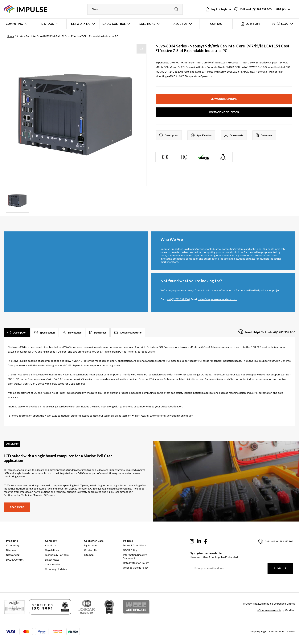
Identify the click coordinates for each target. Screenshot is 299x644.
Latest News (52, 560)
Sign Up (280, 568)
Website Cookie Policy (136, 568)
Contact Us (91, 550)
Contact (217, 24)
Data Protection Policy (136, 563)
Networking (81, 24)
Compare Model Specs (224, 112)
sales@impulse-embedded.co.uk (218, 299)
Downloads (234, 135)
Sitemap (89, 555)
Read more (17, 507)
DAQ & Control (114, 24)
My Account (91, 545)
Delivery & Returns (128, 333)
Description (169, 135)
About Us (180, 24)
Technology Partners (57, 555)
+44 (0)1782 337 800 (178, 299)
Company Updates (56, 569)
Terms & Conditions (134, 545)
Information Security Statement (135, 557)
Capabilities (52, 550)
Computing (14, 24)
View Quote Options (224, 99)
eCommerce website (269, 610)
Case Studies (53, 564)
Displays (48, 24)
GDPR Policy (130, 550)
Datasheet (264, 135)
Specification (201, 135)
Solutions (147, 24)
